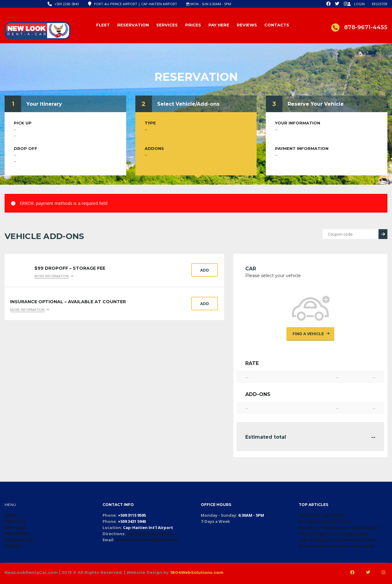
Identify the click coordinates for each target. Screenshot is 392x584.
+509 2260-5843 (67, 4)
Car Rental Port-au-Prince (325, 521)
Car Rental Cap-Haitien (150, 534)
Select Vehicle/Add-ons (188, 104)
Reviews (247, 25)
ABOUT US (15, 521)
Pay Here (219, 25)
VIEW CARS (15, 527)
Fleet (103, 25)
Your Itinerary (44, 104)
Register (380, 4)
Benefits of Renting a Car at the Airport (340, 527)
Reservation (133, 25)
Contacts (277, 25)
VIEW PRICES (17, 534)
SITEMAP (13, 546)
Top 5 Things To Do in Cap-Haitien (334, 534)
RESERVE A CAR (19, 540)
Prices (193, 25)
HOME (11, 515)
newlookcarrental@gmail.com (147, 540)
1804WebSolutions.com (197, 572)
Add (205, 270)
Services (167, 25)
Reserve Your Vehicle (316, 104)
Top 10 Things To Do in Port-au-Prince (338, 540)
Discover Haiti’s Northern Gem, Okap (337, 546)
